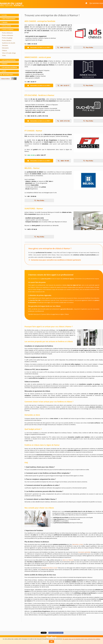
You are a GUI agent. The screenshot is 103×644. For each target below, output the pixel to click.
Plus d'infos (89, 47)
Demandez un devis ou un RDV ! (39, 47)
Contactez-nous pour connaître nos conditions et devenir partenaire (56, 260)
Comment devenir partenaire (56, 633)
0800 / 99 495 (63, 161)
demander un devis (78, 544)
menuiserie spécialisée (84, 552)
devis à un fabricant (68, 560)
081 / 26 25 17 (63, 85)
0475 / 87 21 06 (63, 121)
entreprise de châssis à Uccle (49, 568)
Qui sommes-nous (96, 3)
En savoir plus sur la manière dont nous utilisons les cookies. (82, 639)
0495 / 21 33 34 (63, 47)
